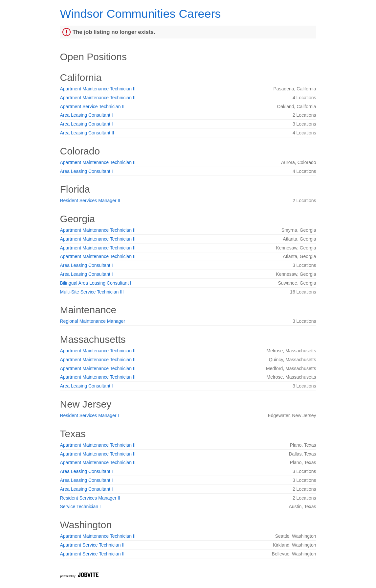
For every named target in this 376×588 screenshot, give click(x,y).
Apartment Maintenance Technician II (98, 89)
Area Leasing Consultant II (87, 133)
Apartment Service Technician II (92, 106)
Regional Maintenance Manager (93, 321)
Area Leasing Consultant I (87, 115)
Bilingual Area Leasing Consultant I (96, 283)
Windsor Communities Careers (141, 14)
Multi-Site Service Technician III (92, 292)
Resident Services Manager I (90, 415)
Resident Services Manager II (90, 200)
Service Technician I (80, 506)
